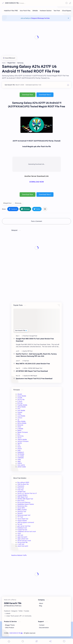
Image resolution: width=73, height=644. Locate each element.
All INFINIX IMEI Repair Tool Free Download (32, 371)
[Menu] (37, 641)
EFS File (20, 403)
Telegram (34, 18)
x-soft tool (21, 544)
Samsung (20, 436)
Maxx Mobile (21, 421)
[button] (70, 3)
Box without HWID (23, 482)
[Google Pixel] (33, 336)
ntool (19, 533)
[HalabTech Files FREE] (11, 11)
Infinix (19, 414)
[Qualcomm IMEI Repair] (30, 376)
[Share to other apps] (45, 209)
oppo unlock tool (23, 539)
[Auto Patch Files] (25, 11)
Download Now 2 (45, 95)
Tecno (19, 438)
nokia (19, 460)
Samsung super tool (24, 515)
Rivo (19, 434)
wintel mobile (22, 467)
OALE (19, 427)
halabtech (21, 452)
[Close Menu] (68, 18)
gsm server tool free (24, 526)
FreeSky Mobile (22, 405)
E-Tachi (20, 401)
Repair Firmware (23, 432)
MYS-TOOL (21, 501)
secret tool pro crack (24, 541)
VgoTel (20, 443)
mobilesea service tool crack (27, 531)
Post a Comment (37, 221)
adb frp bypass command (26, 522)
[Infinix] (26, 368)
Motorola (20, 425)
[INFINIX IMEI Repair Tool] (35, 368)
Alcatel (20, 394)
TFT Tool (20, 517)
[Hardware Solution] (46, 11)
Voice (19, 447)
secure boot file (22, 542)
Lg (18, 420)
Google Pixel (21, 492)
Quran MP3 (21, 508)
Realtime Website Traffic (19, 555)
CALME (20, 398)
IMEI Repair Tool (23, 497)
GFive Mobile (22, 407)
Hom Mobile (21, 410)
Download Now (28, 95)
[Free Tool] (26, 336)
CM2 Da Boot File (23, 484)
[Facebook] (7, 611)
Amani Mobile (22, 396)
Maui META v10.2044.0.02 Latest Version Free (33, 364)
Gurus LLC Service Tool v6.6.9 (27, 493)
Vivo (19, 445)
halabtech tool (22, 528)
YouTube (47, 18)
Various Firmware (23, 441)
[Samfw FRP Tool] (28, 351)
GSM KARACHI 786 (12, 3)
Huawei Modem (22, 495)
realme (20, 463)
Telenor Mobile (22, 440)
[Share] (50, 641)
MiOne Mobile (22, 423)
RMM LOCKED (22, 510)
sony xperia (21, 465)
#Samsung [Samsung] (18, 203)
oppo (19, 461)
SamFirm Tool (22, 511)
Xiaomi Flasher (22, 521)
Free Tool (20, 490)
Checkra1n (21, 486)
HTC (19, 409)
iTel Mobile (21, 454)
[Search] (67, 3)
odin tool (20, 535)
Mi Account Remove (24, 502)
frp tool (20, 524)
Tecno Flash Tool (23, 519)
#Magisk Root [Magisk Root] (7, 203)
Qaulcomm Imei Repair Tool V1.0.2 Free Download (34, 379)
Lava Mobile (21, 416)
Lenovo (20, 418)
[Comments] (64, 641)
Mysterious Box (22, 506)
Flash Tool (21, 488)
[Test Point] (57, 11)
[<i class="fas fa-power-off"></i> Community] (18, 616)
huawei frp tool (22, 530)
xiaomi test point (23, 546)
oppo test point (22, 537)
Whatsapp (41, 18)
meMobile (21, 458)
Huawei (20, 412)
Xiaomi (20, 449)
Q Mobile (20, 429)
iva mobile (21, 456)
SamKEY (20, 513)
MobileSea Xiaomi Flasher (26, 504)
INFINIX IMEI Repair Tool (25, 499)
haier (19, 450)
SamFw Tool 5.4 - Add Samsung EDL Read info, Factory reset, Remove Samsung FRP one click (36, 355)
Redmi (19, 430)
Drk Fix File (21, 400)
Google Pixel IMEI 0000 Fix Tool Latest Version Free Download (35, 340)
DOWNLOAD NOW (37, 182)
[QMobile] (35, 11)
